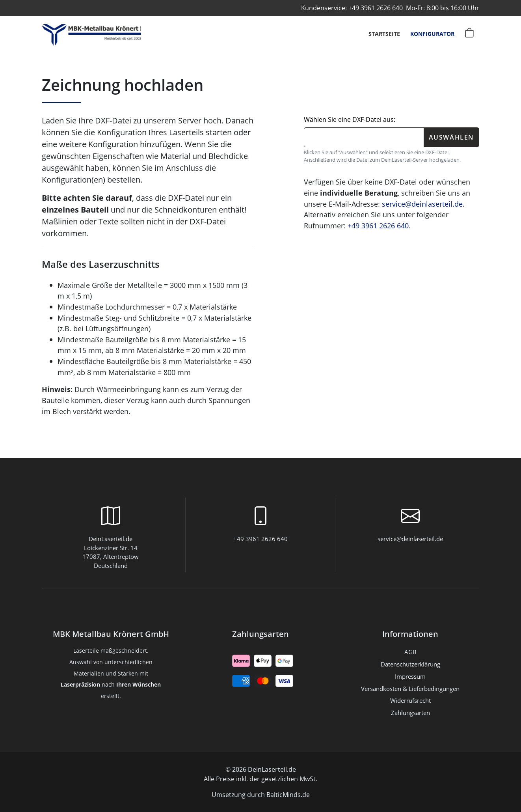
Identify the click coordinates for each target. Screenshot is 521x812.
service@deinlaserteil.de (422, 204)
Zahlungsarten (260, 634)
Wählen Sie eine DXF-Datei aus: (350, 119)
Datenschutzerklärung (410, 664)
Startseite (384, 34)
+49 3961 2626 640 (376, 8)
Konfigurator (432, 34)
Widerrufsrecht (410, 700)
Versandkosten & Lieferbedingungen (410, 689)
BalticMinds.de (288, 795)
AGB (410, 652)
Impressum (410, 676)
